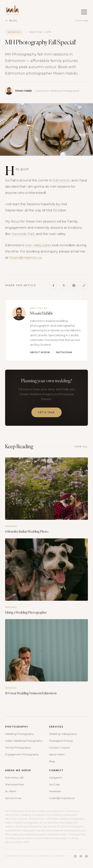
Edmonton (61, 180)
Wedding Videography (63, 734)
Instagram (64, 352)
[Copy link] (84, 285)
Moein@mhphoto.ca (25, 258)
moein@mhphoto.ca (62, 798)
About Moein (40, 352)
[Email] (86, 856)
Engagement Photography (22, 754)
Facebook (55, 791)
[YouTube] (81, 856)
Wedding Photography (19, 734)
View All (81, 447)
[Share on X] (64, 285)
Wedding (14, 32)
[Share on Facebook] (53, 285)
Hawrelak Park (23, 234)
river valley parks (38, 245)
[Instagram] (75, 856)
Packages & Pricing (61, 741)
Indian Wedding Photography (24, 741)
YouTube (54, 784)
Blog (11, 21)
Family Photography (18, 748)
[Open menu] (82, 10)
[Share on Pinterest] (74, 285)
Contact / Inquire (59, 748)
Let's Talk (46, 412)
